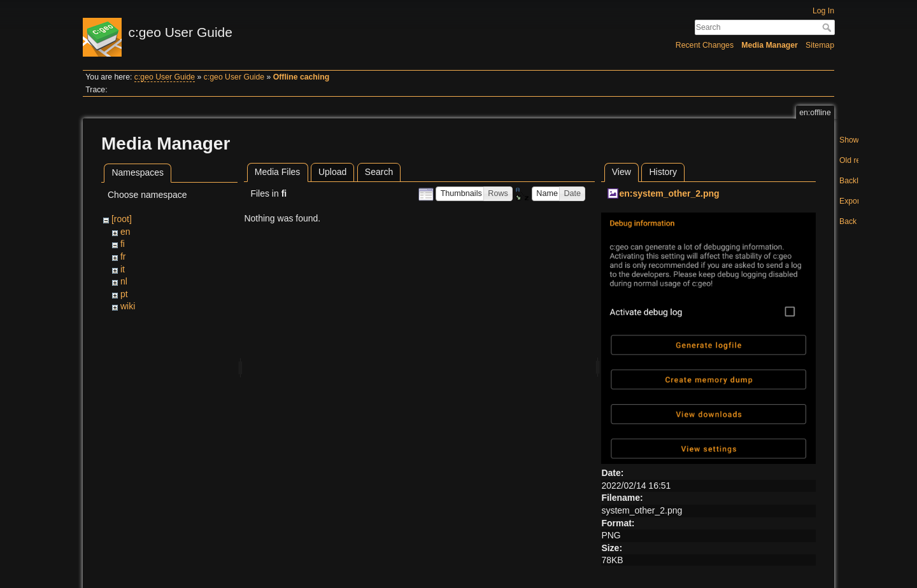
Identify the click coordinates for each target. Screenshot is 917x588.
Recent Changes (705, 45)
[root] (122, 219)
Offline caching (301, 77)
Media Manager (770, 45)
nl (124, 281)
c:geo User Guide (165, 77)
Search (828, 27)
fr (123, 256)
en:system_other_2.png (669, 193)
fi (123, 244)
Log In (823, 11)
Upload (332, 172)
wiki (128, 306)
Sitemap (820, 45)
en (125, 232)
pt (124, 294)
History (663, 172)
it (123, 269)
